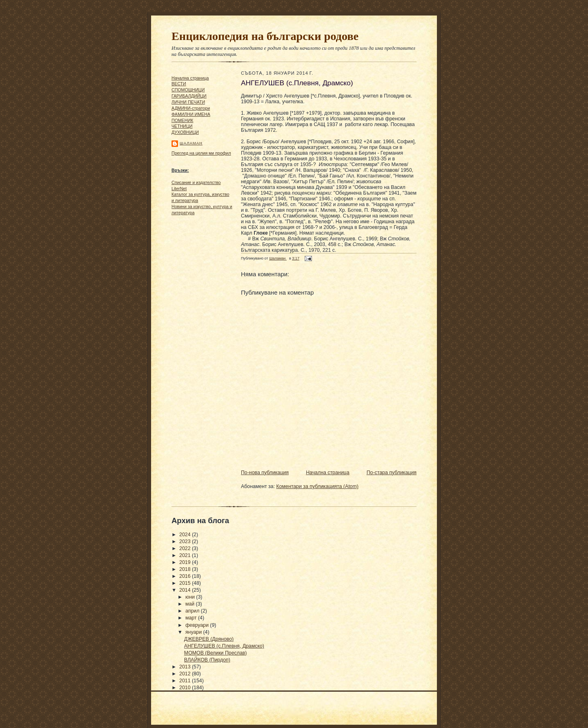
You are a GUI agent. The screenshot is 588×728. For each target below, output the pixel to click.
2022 (186, 548)
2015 (186, 583)
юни (191, 597)
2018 (186, 569)
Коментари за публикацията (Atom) (317, 486)
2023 (186, 542)
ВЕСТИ (179, 84)
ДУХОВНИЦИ (185, 132)
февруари (198, 625)
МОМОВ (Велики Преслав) (216, 653)
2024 (186, 535)
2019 (186, 562)
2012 (186, 674)
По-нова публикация (265, 473)
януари (194, 632)
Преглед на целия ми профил (201, 153)
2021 (186, 555)
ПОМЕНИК (182, 120)
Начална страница (190, 78)
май (191, 604)
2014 (186, 590)
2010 (186, 688)
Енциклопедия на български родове (265, 36)
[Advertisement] (196, 343)
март (192, 618)
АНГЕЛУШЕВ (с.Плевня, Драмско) (224, 646)
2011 (186, 681)
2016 (186, 576)
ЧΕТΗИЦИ (182, 126)
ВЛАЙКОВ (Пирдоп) (207, 660)
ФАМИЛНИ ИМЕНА (191, 114)
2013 (186, 667)
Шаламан (191, 143)
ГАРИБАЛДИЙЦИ (189, 96)
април (193, 611)
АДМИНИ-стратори (191, 108)
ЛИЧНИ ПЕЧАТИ (188, 102)
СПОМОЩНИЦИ (188, 90)
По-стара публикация (392, 473)
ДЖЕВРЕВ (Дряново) (209, 639)
